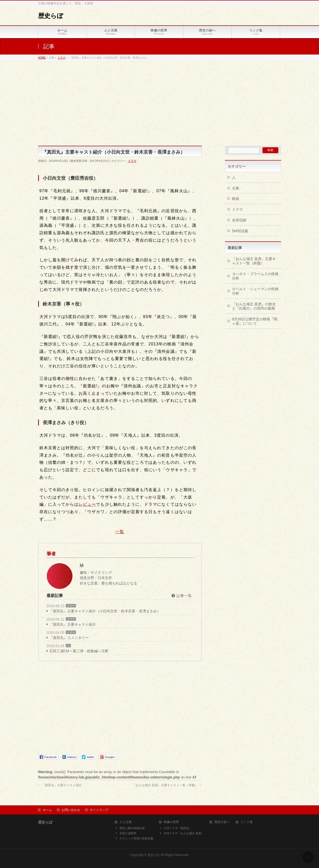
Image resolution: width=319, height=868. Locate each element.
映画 (236, 199)
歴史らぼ (51, 16)
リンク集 (247, 822)
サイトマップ (99, 810)
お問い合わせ (71, 810)
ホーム (47, 810)
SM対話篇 (240, 231)
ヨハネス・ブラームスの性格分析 (255, 276)
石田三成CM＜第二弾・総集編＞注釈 (79, 651)
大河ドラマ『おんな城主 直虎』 (184, 833)
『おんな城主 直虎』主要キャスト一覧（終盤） (254, 261)
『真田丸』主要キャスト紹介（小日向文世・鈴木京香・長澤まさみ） (105, 611)
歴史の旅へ (222, 822)
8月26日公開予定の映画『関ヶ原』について (255, 321)
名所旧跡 (239, 220)
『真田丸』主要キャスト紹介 (73, 624)
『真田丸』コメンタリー (69, 638)
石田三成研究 (128, 833)
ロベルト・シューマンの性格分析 (255, 291)
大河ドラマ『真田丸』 (178, 828)
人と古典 (126, 822)
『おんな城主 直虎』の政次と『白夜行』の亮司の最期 (254, 306)
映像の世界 (171, 822)
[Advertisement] (160, 100)
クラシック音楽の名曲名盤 (136, 838)
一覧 (120, 532)
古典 (236, 188)
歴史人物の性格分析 (132, 828)
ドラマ (132, 161)
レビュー (87, 504)
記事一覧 (182, 596)
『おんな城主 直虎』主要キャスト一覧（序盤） (167, 785)
